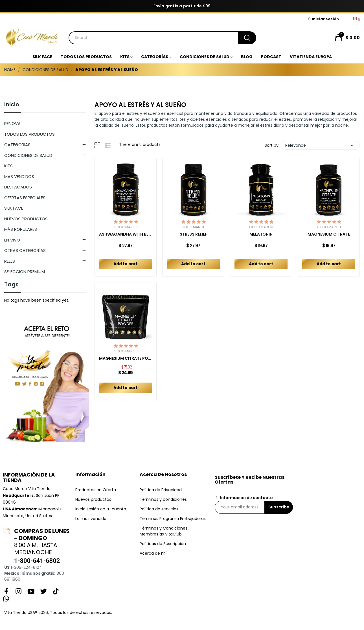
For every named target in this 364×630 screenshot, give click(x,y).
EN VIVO (12, 240)
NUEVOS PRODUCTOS (26, 219)
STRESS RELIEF (193, 234)
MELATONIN (261, 234)
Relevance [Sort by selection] (320, 145)
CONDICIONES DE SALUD (28, 155)
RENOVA (12, 123)
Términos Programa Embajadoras (173, 519)
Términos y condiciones (163, 499)
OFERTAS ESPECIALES (25, 198)
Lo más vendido (91, 519)
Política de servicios (159, 509)
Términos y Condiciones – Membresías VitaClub (165, 531)
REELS (10, 261)
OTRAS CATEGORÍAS (25, 250)
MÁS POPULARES (21, 229)
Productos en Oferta (96, 490)
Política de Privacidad (161, 490)
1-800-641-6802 (37, 561)
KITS (8, 166)
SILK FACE (14, 208)
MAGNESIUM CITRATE (329, 234)
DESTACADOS (18, 187)
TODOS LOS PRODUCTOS (29, 134)
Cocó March (126, 227)
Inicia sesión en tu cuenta (101, 509)
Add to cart (126, 264)
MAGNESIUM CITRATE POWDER (126, 358)
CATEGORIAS (17, 145)
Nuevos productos (93, 499)
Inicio (12, 105)
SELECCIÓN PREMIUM (25, 272)
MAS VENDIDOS (19, 176)
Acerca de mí (153, 553)
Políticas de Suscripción (163, 544)
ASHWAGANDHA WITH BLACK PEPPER (126, 234)
